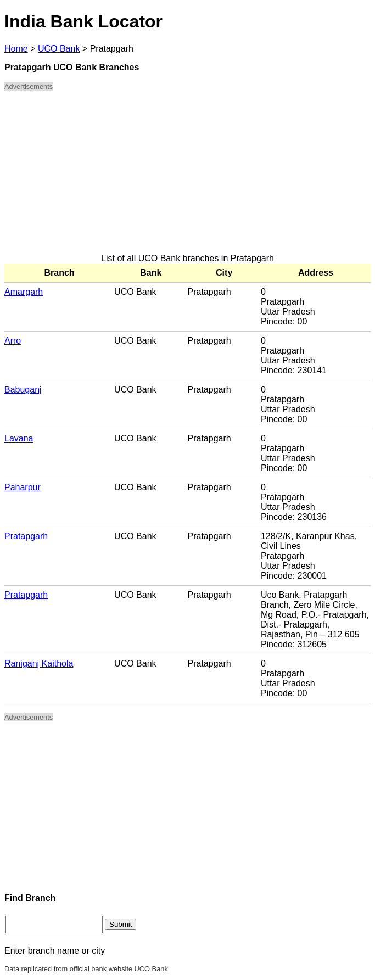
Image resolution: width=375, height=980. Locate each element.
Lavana (19, 438)
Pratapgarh (26, 536)
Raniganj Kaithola (39, 663)
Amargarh (24, 292)
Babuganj (23, 390)
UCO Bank (59, 49)
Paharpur (23, 487)
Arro (13, 341)
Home (16, 49)
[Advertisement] (187, 177)
